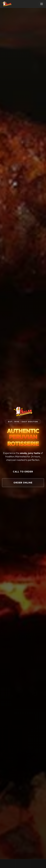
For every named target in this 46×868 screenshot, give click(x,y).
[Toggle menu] (42, 4)
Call (8, 864)
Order (23, 864)
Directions (38, 864)
